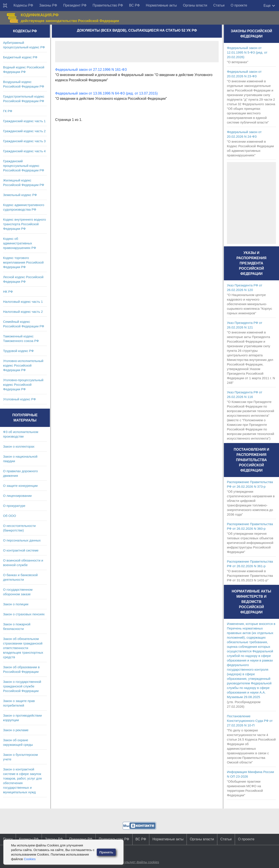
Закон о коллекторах (19, 446)
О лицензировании (17, 496)
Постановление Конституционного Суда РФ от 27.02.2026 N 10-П (250, 721)
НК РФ (8, 292)
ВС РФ (134, 5)
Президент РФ (75, 5)
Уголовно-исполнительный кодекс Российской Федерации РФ (23, 365)
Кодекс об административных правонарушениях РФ (20, 243)
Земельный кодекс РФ (20, 195)
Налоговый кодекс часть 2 (23, 312)
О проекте (239, 5)
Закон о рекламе (16, 730)
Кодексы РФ (23, 5)
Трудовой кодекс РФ (18, 351)
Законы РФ (48, 5)
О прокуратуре (14, 506)
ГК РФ (8, 111)
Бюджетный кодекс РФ (20, 57)
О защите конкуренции (20, 486)
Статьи (219, 5)
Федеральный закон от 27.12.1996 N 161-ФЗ (91, 70)
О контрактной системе (21, 550)
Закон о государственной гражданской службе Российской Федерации (22, 686)
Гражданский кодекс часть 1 (24, 121)
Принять (106, 852)
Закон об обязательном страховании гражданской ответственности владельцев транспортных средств (23, 648)
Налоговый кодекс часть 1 (23, 302)
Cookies (30, 859)
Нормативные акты (161, 5)
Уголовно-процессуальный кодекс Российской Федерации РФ (23, 385)
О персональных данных (22, 540)
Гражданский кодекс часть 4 (24, 151)
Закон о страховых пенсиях (24, 614)
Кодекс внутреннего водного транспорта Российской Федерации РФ (25, 224)
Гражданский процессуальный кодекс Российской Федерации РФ (24, 166)
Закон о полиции (16, 604)
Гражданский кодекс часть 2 (24, 131)
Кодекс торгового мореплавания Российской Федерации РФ (23, 262)
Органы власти (195, 5)
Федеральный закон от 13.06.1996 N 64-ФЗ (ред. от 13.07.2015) (106, 93)
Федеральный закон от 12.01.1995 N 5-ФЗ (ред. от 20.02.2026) (247, 52)
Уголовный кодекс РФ (19, 399)
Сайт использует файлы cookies (135, 862)
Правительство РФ (108, 5)
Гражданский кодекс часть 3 (24, 141)
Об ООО (9, 516)
